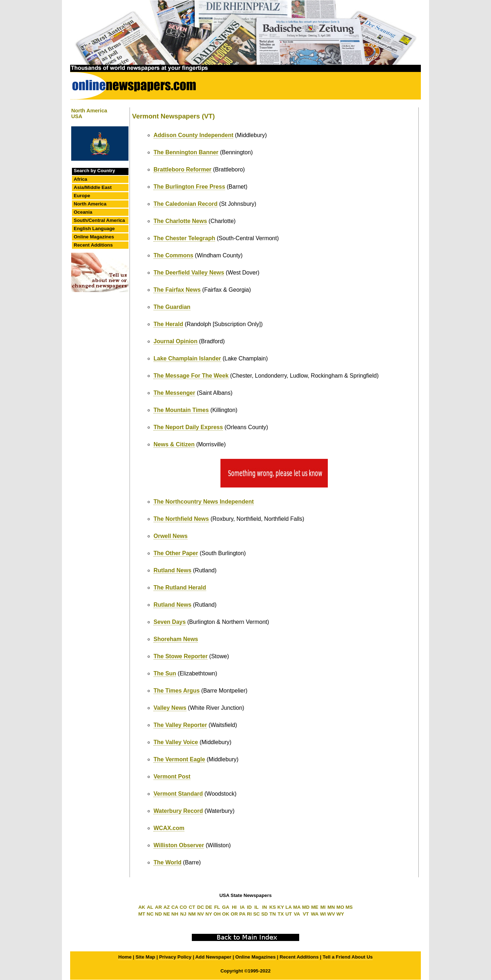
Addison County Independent (193, 135)
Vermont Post (172, 777)
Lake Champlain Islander (187, 358)
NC (150, 914)
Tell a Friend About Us (348, 957)
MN (331, 907)
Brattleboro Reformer (183, 169)
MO (340, 907)
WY (340, 914)
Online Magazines (94, 237)
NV (201, 914)
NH (175, 914)
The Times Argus (177, 691)
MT (142, 914)
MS (349, 907)
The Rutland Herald (180, 588)
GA (226, 907)
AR (158, 907)
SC (256, 914)
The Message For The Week (191, 376)
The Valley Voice (176, 742)
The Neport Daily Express (188, 427)
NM (192, 914)
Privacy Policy (175, 957)
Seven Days (170, 622)
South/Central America (99, 220)
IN (265, 907)
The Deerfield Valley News (189, 273)
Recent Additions (93, 245)
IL (257, 907)
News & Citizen (174, 444)
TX (281, 914)
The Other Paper (176, 553)
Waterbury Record (178, 811)
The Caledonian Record (186, 204)
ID (249, 907)
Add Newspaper (213, 957)
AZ (167, 907)
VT (306, 914)
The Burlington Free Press (189, 187)
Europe (82, 196)
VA (297, 914)
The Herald (168, 324)
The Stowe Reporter (181, 656)
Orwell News (171, 536)
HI (234, 907)
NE (167, 914)
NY (209, 914)
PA (243, 914)
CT (192, 907)
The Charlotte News (180, 221)
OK (226, 914)
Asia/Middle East (93, 187)
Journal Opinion (176, 341)
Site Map (145, 957)
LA (289, 907)
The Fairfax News (177, 290)
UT (289, 914)
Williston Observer (179, 845)
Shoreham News (176, 639)
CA (175, 907)
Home (125, 957)
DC (201, 907)
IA (242, 907)
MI (323, 907)
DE (209, 907)
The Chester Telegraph (184, 238)
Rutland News (172, 570)
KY (281, 907)
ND (158, 914)
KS (273, 907)
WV (331, 914)
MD (306, 907)
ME (315, 907)
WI (323, 914)
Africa (81, 179)
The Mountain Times (181, 410)
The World (167, 862)
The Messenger (174, 393)
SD (265, 914)
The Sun (165, 673)
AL (150, 907)
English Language (94, 229)
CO (183, 907)
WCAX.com (169, 828)
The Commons (173, 255)
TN (273, 914)
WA (315, 914)
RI (249, 914)
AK (142, 907)
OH (217, 914)
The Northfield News (181, 519)
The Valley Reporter (180, 725)
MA (297, 907)
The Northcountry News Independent (204, 502)
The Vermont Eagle (179, 759)
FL (217, 907)
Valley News (170, 708)
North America (90, 204)
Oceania (83, 212)
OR (234, 914)
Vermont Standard (178, 794)
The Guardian (172, 307)
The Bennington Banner (186, 152)
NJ (183, 914)
